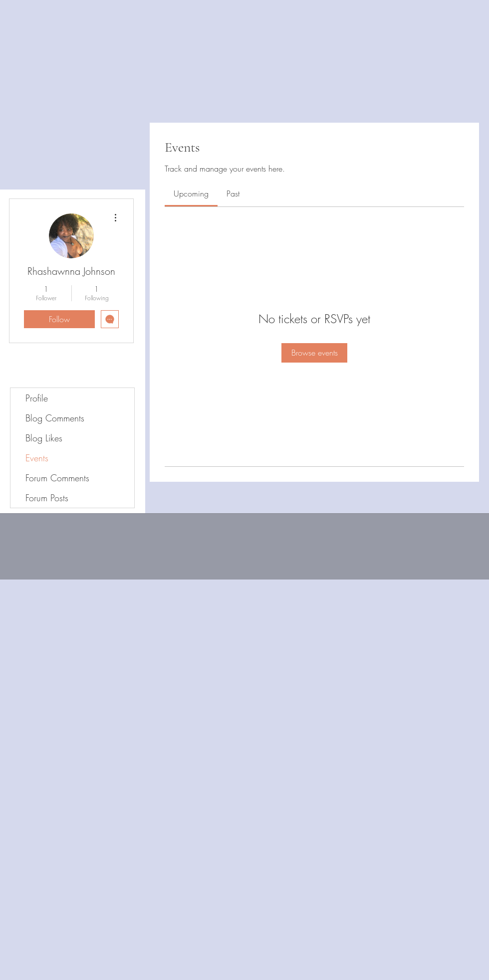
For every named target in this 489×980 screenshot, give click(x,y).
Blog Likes (44, 438)
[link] (191, 194)
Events (37, 458)
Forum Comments (57, 478)
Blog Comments (55, 418)
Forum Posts (47, 498)
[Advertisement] (182, 779)
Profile (37, 398)
